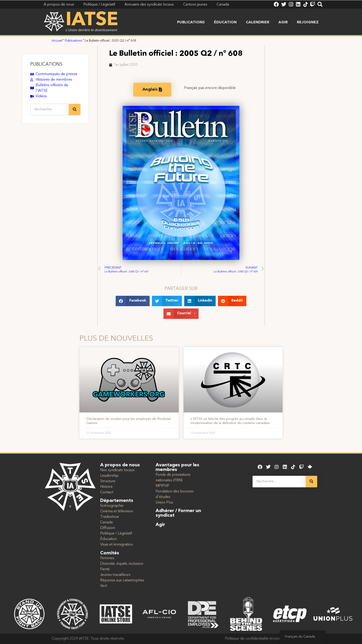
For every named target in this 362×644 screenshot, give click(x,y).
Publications (191, 22)
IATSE (92, 20)
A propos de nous (120, 465)
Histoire (106, 487)
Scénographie (112, 506)
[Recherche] (75, 110)
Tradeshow (110, 517)
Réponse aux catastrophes (122, 580)
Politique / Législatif (116, 534)
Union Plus (164, 503)
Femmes (107, 558)
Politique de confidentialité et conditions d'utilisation (268, 639)
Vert (104, 586)
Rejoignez (308, 22)
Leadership (109, 476)
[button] (133, 301)
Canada (106, 522)
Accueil (57, 41)
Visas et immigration (117, 545)
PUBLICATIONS (46, 64)
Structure (108, 481)
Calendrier (258, 22)
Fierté (105, 569)
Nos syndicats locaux (117, 470)
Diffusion (108, 528)
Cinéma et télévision (117, 511)
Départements (117, 501)
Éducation (225, 22)
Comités (110, 553)
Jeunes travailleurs (115, 575)
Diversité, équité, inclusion (122, 564)
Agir (283, 22)
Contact (107, 492)
